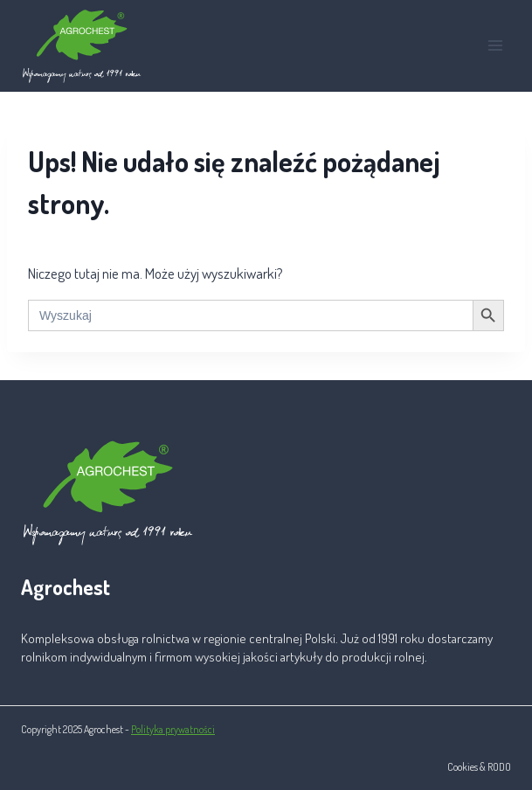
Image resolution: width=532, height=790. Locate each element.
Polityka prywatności (173, 729)
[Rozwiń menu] (495, 46)
